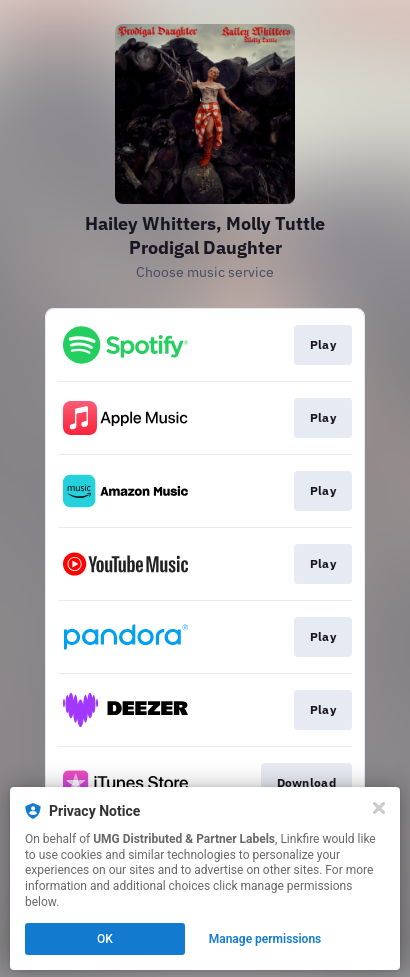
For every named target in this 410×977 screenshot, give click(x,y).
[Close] (379, 808)
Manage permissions (265, 939)
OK (105, 939)
